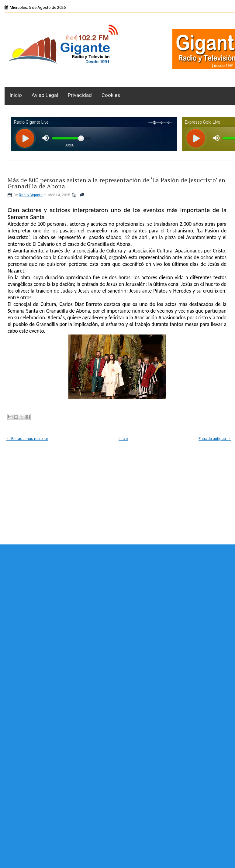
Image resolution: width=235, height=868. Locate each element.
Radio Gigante (31, 195)
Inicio (16, 95)
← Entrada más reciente (27, 439)
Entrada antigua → (215, 439)
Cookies (111, 95)
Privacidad (80, 95)
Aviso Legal (45, 95)
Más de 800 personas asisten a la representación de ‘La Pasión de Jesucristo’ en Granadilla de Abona (116, 183)
